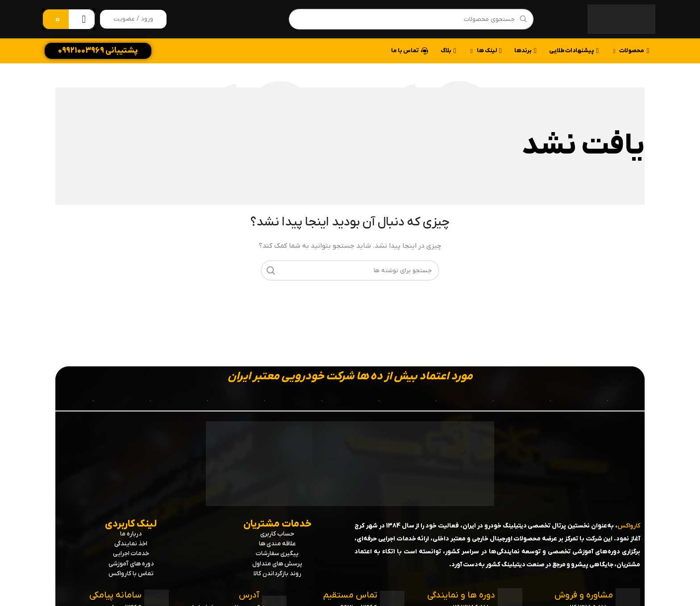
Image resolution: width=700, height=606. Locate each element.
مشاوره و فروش (583, 595)
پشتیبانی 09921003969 (98, 51)
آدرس (249, 595)
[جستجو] (411, 19)
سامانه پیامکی (115, 595)
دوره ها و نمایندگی (461, 595)
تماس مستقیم (350, 595)
